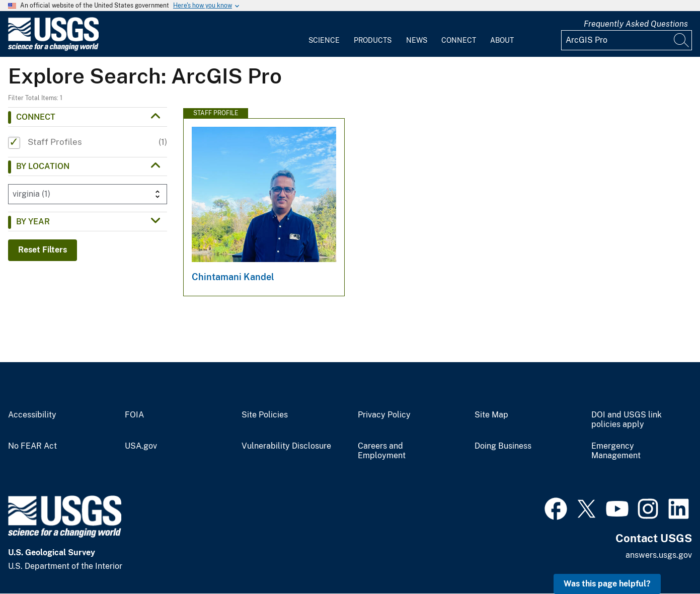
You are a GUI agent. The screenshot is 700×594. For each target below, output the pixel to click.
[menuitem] (324, 34)
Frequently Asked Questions (636, 24)
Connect (459, 40)
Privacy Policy (384, 415)
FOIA (134, 415)
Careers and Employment (382, 451)
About (502, 40)
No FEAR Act (32, 446)
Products (373, 40)
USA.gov (141, 446)
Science (324, 40)
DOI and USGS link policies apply (627, 420)
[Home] (53, 49)
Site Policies (265, 415)
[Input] (627, 40)
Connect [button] (36, 117)
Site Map (491, 415)
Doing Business (503, 446)
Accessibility (32, 415)
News (417, 40)
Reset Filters (43, 250)
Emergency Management (616, 451)
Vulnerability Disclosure (286, 446)
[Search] (682, 40)
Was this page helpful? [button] (607, 584)
